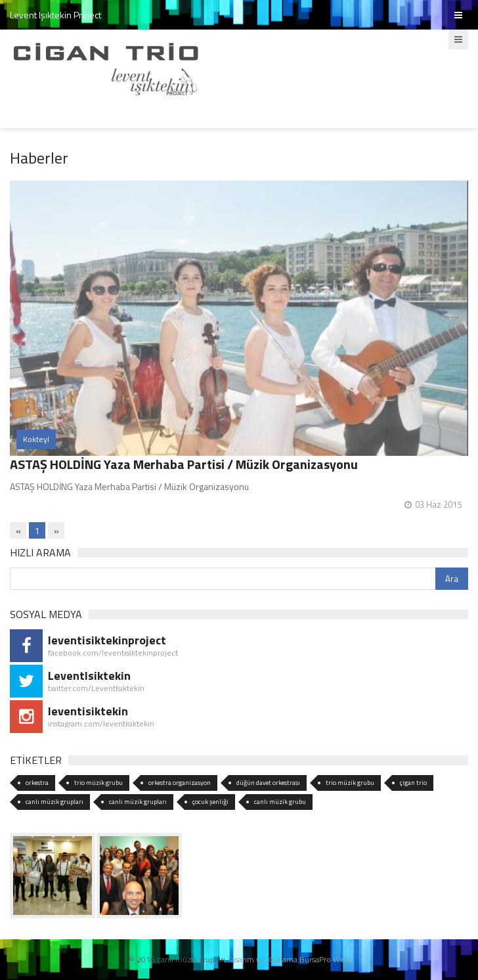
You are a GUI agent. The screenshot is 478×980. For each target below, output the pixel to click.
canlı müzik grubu (280, 802)
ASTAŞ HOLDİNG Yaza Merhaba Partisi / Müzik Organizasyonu (184, 464)
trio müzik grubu (98, 783)
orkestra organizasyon (180, 783)
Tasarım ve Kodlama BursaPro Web (288, 959)
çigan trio (413, 783)
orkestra (37, 783)
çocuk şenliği (210, 802)
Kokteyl (36, 439)
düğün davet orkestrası (268, 783)
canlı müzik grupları (54, 802)
